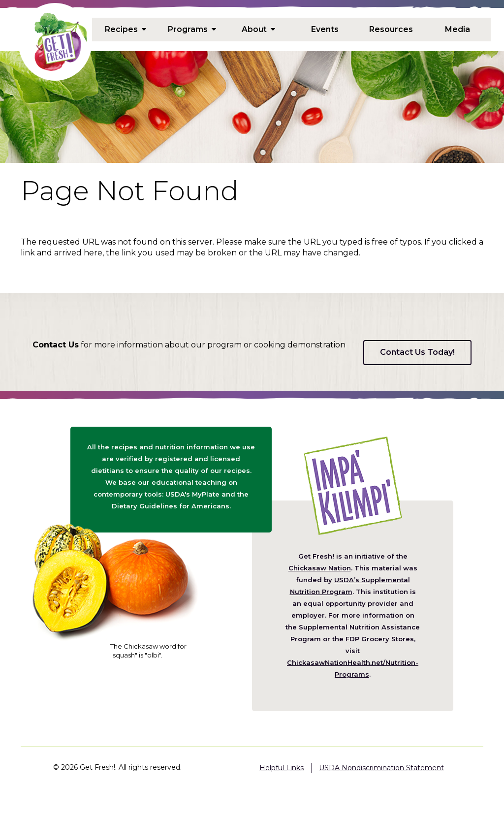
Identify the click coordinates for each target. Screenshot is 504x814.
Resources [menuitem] (391, 29)
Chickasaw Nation (320, 568)
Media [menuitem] (457, 29)
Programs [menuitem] (192, 29)
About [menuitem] (258, 29)
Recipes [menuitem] (126, 29)
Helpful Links (282, 768)
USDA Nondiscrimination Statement (381, 768)
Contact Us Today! (417, 352)
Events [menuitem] (325, 29)
